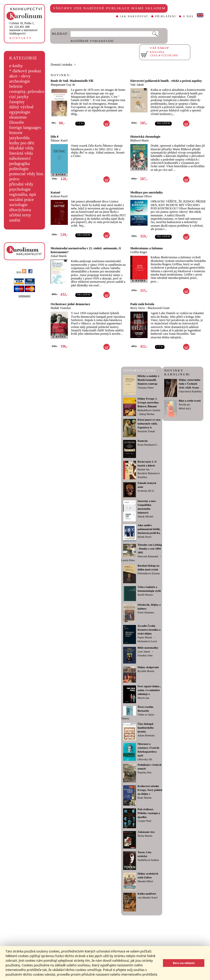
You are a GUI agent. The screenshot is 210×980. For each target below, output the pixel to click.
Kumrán (143, 441)
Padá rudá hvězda (142, 304)
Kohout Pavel (59, 196)
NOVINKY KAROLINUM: (177, 372)
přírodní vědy (21, 184)
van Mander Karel (148, 898)
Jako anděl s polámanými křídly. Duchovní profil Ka (149, 529)
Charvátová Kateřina (190, 391)
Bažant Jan (143, 469)
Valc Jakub (137, 85)
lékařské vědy (22, 148)
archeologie (20, 81)
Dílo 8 (54, 137)
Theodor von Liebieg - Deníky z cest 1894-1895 (150, 549)
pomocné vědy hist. (27, 174)
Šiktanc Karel (59, 140)
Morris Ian (143, 698)
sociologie (18, 205)
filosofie (17, 122)
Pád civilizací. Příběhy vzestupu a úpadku (149, 813)
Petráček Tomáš (146, 431)
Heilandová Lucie (147, 641)
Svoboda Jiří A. (146, 491)
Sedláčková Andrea (148, 860)
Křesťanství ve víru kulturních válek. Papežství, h (149, 424)
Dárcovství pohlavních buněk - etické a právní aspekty (166, 81)
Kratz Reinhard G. (148, 445)
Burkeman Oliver (141, 196)
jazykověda (19, 138)
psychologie (20, 189)
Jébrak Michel (145, 517)
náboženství (20, 158)
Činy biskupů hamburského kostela (146, 728)
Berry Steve (138, 308)
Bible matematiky (148, 648)
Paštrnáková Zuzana (149, 573)
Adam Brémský (146, 735)
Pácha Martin (145, 836)
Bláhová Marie (140, 140)
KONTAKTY (21, 38)
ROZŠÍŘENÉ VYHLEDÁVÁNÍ (92, 41)
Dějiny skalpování (148, 667)
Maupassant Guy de (63, 85)
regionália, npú (23, 194)
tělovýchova (20, 210)
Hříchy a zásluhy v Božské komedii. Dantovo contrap (148, 380)
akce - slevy (20, 76)
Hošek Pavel (144, 537)
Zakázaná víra (146, 832)
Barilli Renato (145, 595)
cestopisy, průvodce (27, 91)
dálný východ (21, 107)
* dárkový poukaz (25, 71)
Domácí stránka (61, 64)
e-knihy (16, 66)
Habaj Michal (147, 414)
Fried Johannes (146, 612)
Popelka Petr (144, 772)
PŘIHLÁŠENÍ (166, 16)
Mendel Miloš (145, 881)
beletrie (16, 86)
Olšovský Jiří (145, 759)
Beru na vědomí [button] (184, 963)
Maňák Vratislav (61, 308)
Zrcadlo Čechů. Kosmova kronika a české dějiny (149, 630)
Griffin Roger (139, 252)
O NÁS (188, 16)
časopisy (17, 102)
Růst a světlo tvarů (190, 401)
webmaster (24, 296)
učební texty (20, 215)
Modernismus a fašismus (147, 248)
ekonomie (18, 117)
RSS (21, 272)
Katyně (55, 192)
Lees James (144, 652)
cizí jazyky (19, 97)
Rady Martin (144, 798)
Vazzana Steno (145, 388)
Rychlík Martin (146, 671)
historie (16, 133)
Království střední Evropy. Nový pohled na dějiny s (150, 790)
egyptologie (20, 112)
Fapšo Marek (145, 637)
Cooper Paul (144, 821)
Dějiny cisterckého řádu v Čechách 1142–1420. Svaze (189, 384)
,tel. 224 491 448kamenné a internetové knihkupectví (24, 28)
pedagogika (20, 164)
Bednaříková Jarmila (149, 410)
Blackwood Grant (158, 308)
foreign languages (25, 127)
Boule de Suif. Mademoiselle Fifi (72, 81)
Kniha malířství (147, 894)
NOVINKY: (61, 75)
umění (15, 220)
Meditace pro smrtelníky (147, 192)
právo (14, 179)
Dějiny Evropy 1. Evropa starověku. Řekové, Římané (148, 403)
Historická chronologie (145, 137)
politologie (19, 169)
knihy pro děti (22, 143)
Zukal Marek (59, 256)
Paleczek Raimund (148, 556)
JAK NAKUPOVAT (134, 16)
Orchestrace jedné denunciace (70, 304)
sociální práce (22, 200)
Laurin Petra (128, 560)
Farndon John (145, 655)
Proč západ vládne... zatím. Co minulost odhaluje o (149, 690)
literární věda (21, 153)
